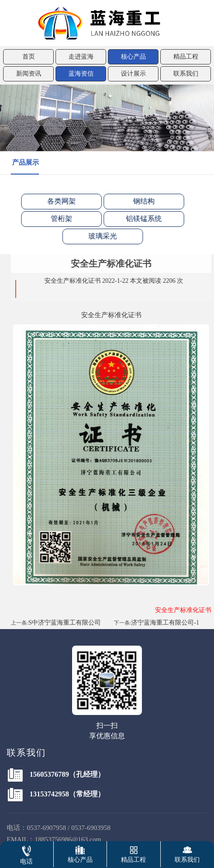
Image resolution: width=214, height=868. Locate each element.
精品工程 (186, 57)
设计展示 (133, 74)
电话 (26, 853)
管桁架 (56, 219)
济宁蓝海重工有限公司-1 (171, 623)
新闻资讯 (29, 74)
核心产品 (133, 57)
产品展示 (26, 162)
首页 (29, 57)
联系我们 (186, 74)
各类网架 (56, 201)
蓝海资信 (81, 74)
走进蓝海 (81, 57)
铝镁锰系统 (138, 219)
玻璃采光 (97, 236)
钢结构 (138, 201)
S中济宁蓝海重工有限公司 (70, 623)
